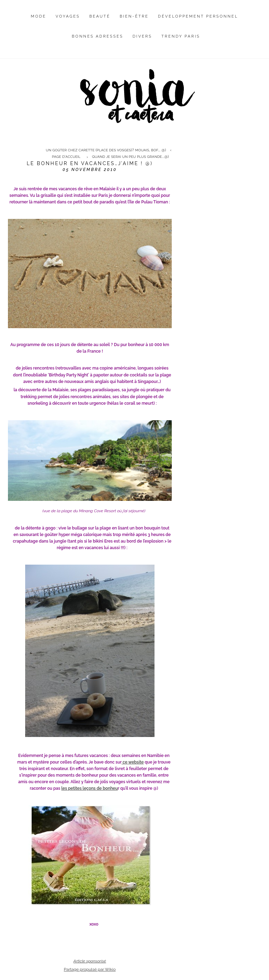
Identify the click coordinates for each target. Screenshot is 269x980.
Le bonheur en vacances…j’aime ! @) (90, 163)
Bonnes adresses (97, 36)
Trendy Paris (181, 36)
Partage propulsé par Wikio (90, 969)
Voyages (68, 16)
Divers (142, 36)
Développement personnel (198, 16)
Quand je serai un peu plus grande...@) (131, 157)
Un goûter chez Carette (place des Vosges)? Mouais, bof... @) (106, 150)
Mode (39, 16)
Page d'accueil (66, 157)
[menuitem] (39, 22)
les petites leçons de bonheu (90, 788)
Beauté (100, 16)
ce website (133, 762)
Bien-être (134, 16)
